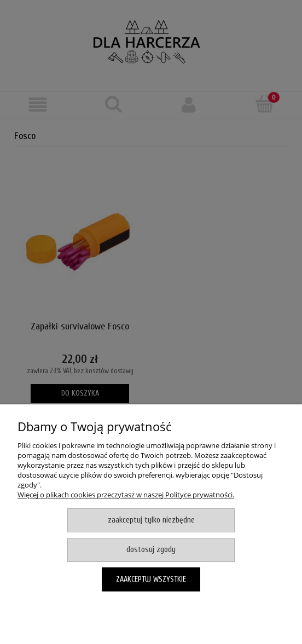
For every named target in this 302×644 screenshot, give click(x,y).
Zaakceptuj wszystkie (151, 579)
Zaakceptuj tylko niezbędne (151, 520)
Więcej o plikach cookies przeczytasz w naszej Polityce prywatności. (126, 495)
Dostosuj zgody (151, 550)
